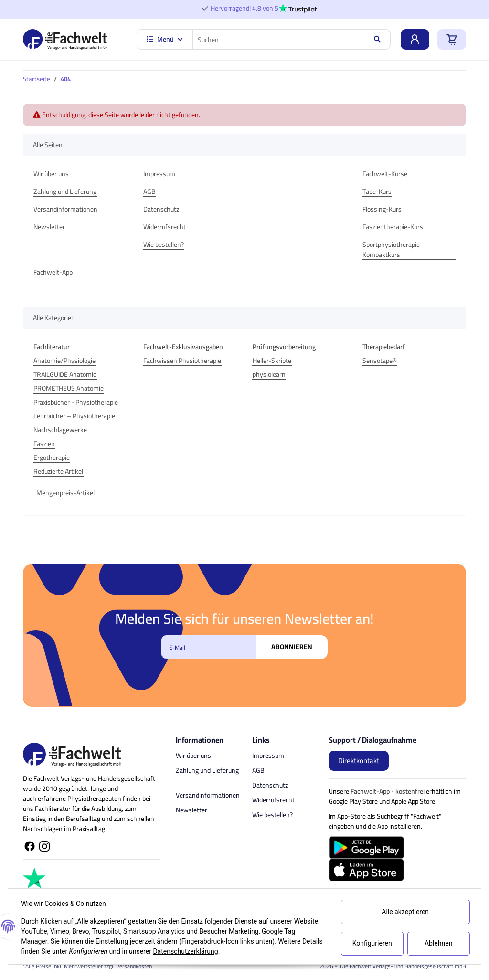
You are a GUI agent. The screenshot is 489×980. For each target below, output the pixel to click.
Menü (165, 39)
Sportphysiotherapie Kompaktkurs (391, 250)
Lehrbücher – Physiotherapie (74, 416)
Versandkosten (134, 966)
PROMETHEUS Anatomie (69, 389)
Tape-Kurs (377, 192)
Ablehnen (436, 943)
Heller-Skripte (272, 361)
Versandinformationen (65, 209)
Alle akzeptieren (403, 912)
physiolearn (269, 375)
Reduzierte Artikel (58, 472)
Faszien (44, 444)
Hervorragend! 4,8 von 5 (244, 8)
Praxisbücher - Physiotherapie (76, 402)
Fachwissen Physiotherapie (182, 361)
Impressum (159, 174)
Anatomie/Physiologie (64, 361)
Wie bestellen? (164, 245)
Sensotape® (380, 361)
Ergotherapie (52, 458)
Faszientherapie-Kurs (393, 227)
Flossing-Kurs (382, 209)
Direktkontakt (359, 761)
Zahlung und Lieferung (65, 192)
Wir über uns (51, 174)
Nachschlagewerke (60, 430)
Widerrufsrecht (165, 227)
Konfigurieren (370, 943)
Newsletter (49, 227)
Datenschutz (161, 209)
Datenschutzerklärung (210, 951)
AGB (149, 192)
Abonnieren (292, 647)
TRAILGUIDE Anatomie (65, 375)
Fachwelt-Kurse (385, 174)
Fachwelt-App (53, 272)
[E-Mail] (209, 647)
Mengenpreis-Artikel (65, 493)
